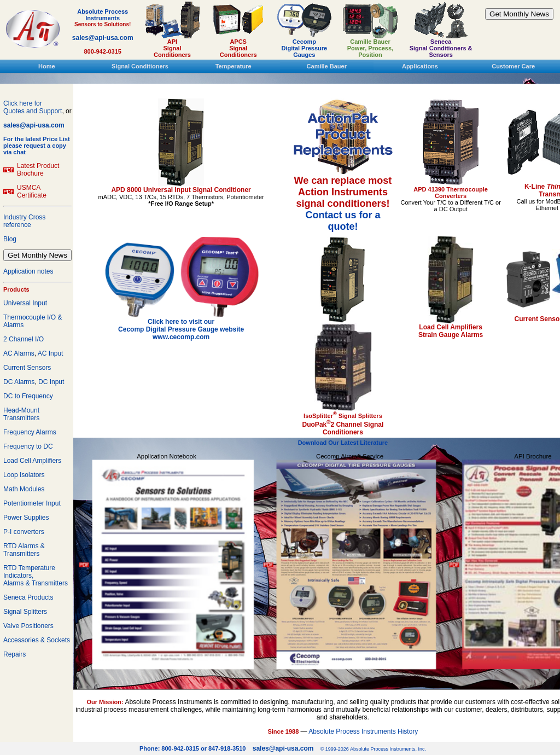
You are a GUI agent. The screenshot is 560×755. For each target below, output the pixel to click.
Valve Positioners (28, 626)
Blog (10, 239)
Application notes (28, 271)
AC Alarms (19, 353)
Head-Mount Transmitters (21, 414)
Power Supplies (26, 518)
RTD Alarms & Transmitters (24, 550)
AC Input (51, 353)
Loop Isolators (24, 475)
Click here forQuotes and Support (33, 107)
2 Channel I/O (24, 339)
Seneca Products (28, 597)
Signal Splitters (25, 612)
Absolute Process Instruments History (363, 731)
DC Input (51, 382)
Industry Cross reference (24, 221)
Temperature (234, 66)
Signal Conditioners (140, 66)
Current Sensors (27, 368)
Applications (420, 66)
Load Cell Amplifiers (32, 461)
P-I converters (24, 532)
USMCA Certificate (32, 191)
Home (47, 66)
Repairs (14, 654)
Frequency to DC (28, 446)
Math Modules (24, 489)
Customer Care (513, 66)
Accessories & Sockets (37, 640)
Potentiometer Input (32, 503)
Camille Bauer (327, 66)
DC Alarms (19, 382)
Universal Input (25, 303)
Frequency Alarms (30, 432)
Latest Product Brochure (38, 170)
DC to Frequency (28, 396)
